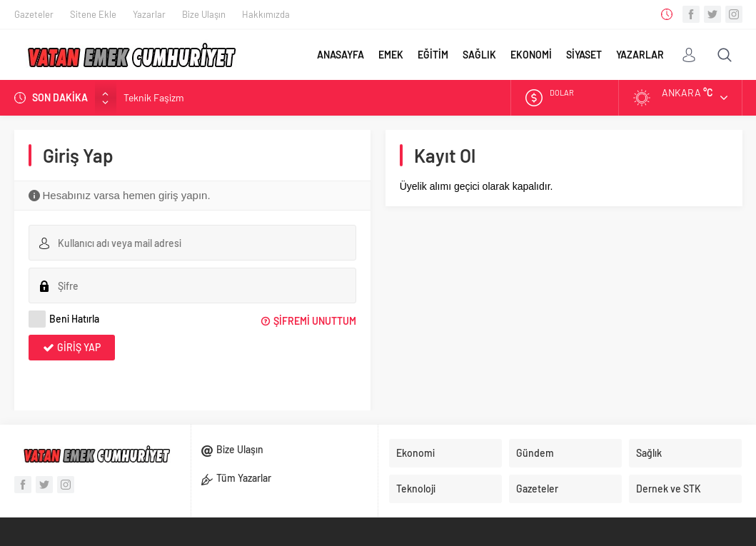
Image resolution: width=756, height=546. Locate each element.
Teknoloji (416, 489)
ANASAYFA (341, 55)
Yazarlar (149, 14)
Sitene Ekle (93, 14)
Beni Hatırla (64, 319)
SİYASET (584, 55)
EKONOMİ (531, 55)
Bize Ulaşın (204, 14)
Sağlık (649, 453)
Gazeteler (34, 14)
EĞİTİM (433, 55)
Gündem (535, 453)
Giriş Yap (79, 347)
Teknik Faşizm (154, 97)
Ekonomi (415, 453)
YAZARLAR (640, 55)
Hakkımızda (266, 14)
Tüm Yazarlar (244, 478)
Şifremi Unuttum (315, 321)
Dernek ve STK (669, 489)
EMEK (391, 55)
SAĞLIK (479, 55)
